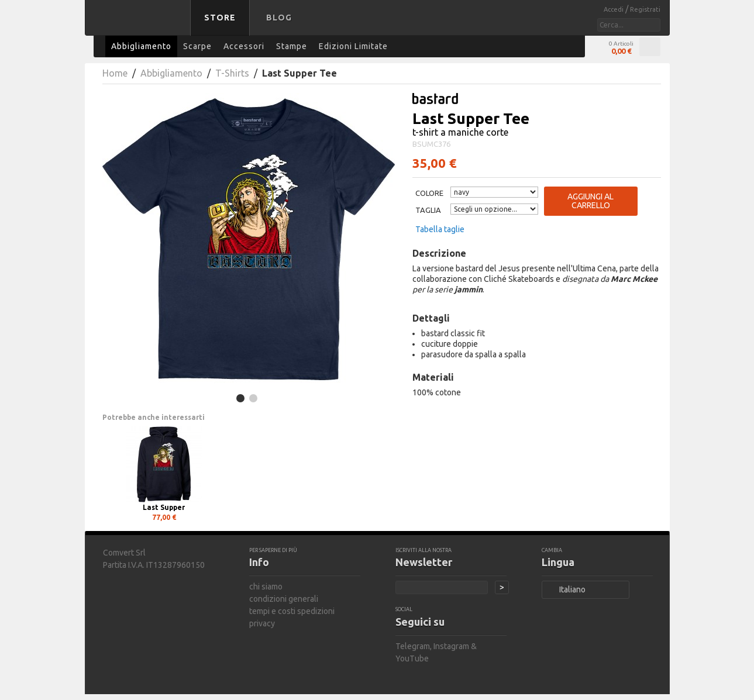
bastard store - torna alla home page (140, 25)
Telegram (413, 646)
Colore (429, 193)
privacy (262, 623)
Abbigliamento (171, 73)
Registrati (645, 9)
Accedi (614, 9)
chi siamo (266, 587)
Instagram (451, 646)
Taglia (428, 210)
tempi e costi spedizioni (292, 611)
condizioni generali (284, 599)
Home (115, 73)
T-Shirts (232, 73)
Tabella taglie (440, 229)
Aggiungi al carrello (591, 201)
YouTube (412, 658)
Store (220, 18)
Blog (279, 18)
